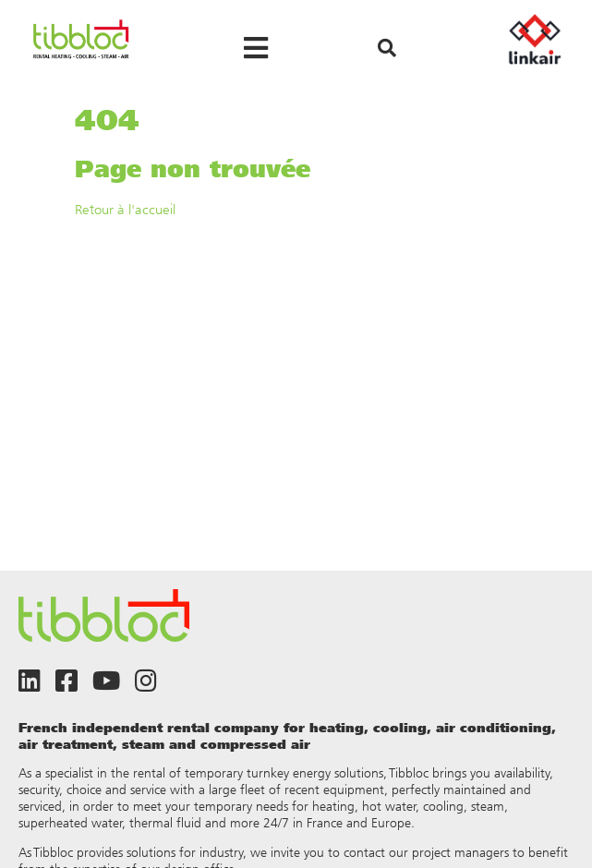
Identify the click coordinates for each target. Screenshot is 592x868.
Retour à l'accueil (125, 209)
